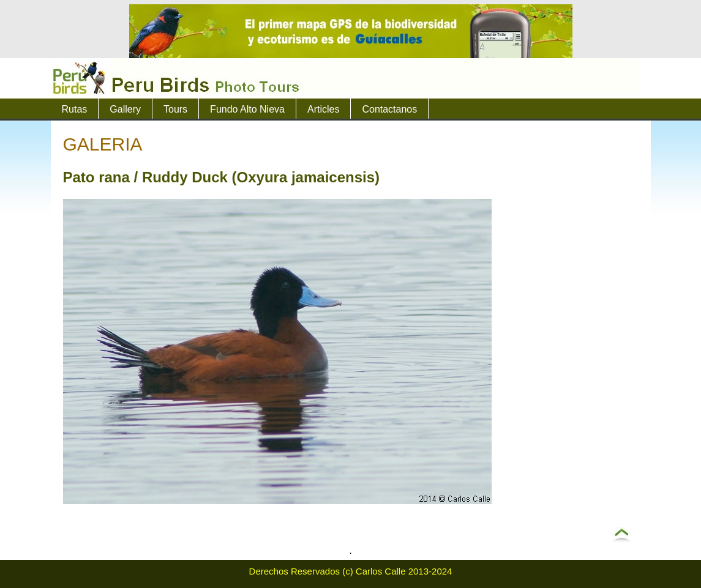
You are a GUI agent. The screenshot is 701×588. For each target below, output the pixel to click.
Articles (323, 109)
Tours (175, 109)
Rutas (75, 109)
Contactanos (389, 109)
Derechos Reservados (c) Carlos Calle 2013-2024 (351, 571)
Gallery (125, 109)
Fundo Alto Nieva (247, 109)
